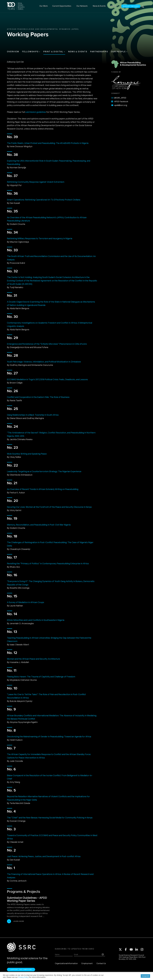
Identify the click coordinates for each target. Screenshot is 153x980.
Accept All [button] (145, 976)
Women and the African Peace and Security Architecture (33, 659)
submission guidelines (36, 112)
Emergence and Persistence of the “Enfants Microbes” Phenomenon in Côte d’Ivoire (47, 344)
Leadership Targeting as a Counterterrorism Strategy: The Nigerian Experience (44, 471)
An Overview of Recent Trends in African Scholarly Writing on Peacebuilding (43, 489)
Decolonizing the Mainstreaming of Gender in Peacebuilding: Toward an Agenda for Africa (49, 736)
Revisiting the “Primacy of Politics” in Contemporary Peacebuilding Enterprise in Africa (48, 563)
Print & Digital (53, 52)
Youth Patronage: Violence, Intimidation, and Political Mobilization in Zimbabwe (44, 362)
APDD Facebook (120, 101)
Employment (87, 964)
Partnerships (99, 52)
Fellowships (30, 52)
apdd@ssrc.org (119, 105)
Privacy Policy (23, 977)
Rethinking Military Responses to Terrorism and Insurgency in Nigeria (40, 238)
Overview (13, 52)
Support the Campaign (21, 971)
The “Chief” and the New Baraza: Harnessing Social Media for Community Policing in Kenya (50, 818)
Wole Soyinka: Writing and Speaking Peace (27, 454)
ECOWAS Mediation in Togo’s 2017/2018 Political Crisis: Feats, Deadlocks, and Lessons (47, 379)
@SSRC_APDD (119, 98)
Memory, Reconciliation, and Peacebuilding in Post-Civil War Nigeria (39, 525)
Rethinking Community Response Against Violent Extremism (36, 182)
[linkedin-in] (138, 950)
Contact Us (101, 964)
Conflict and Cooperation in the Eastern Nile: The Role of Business (38, 397)
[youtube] (132, 950)
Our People (118, 52)
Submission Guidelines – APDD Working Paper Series (27, 899)
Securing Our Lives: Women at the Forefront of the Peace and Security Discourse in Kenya (49, 507)
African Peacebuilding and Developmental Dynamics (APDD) (43, 29)
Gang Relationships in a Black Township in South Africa (33, 415)
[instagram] (142, 950)
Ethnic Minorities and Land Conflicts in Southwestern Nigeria (36, 620)
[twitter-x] (121, 950)
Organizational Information (66, 964)
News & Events (78, 52)
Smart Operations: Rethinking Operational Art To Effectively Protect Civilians (44, 200)
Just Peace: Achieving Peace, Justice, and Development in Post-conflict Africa (44, 856)
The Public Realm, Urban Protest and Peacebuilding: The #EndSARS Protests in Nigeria (48, 143)
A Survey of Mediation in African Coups (26, 602)
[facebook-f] (127, 950)
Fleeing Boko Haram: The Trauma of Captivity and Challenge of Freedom (41, 677)
